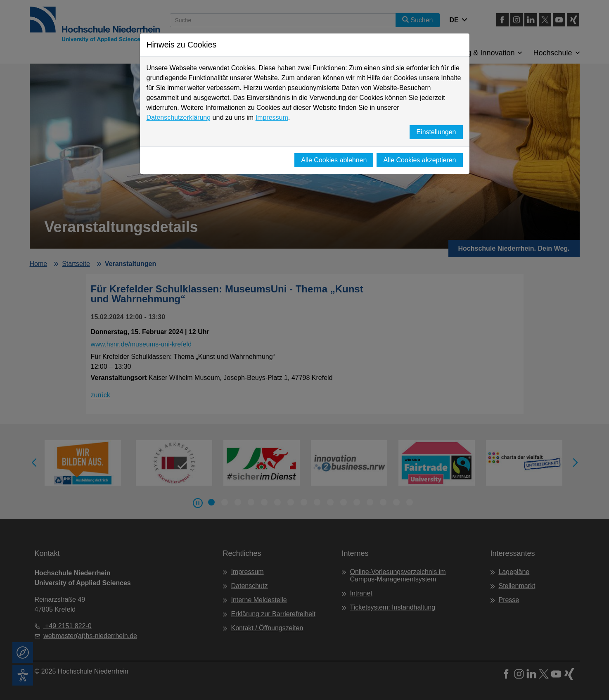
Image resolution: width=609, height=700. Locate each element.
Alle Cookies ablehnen (334, 160)
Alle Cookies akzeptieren (419, 160)
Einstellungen (436, 132)
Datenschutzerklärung (179, 117)
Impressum (272, 117)
